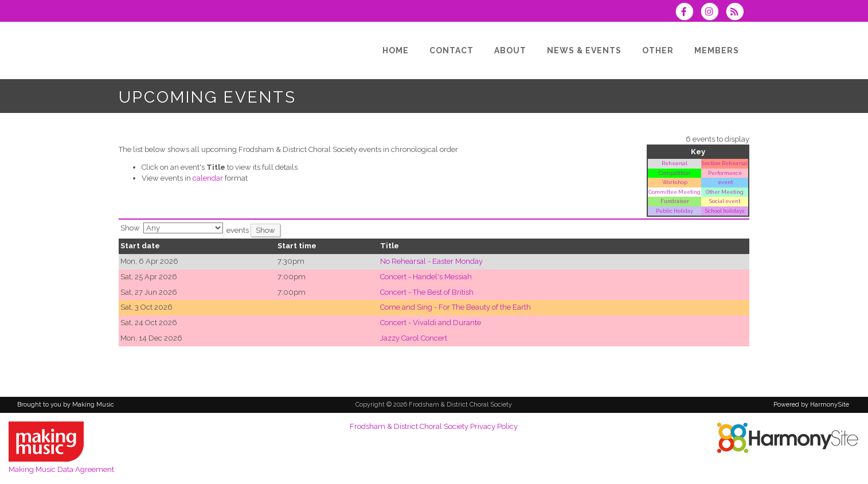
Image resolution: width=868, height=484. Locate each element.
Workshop (675, 182)
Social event (725, 201)
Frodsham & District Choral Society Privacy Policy (434, 426)
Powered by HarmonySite (811, 405)
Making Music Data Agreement (61, 469)
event (725, 182)
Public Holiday (675, 211)
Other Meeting (725, 192)
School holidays (725, 211)
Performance (725, 173)
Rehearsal (675, 163)
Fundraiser (675, 201)
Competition (675, 173)
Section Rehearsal (725, 163)
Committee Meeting (675, 192)
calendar (208, 178)
